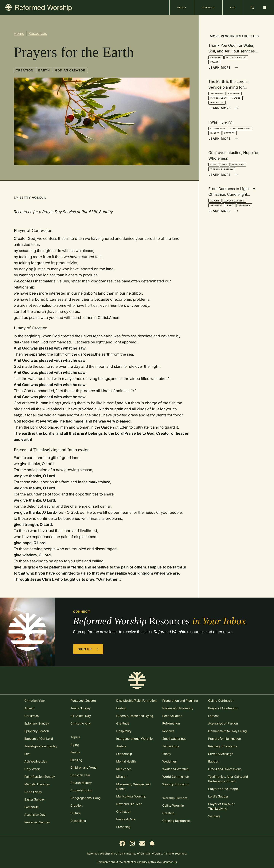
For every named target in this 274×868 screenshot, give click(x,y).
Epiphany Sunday (37, 723)
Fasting (121, 708)
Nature (236, 98)
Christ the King (81, 723)
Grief (214, 165)
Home (19, 33)
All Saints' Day (81, 716)
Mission (122, 777)
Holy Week (32, 769)
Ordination (124, 812)
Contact (208, 8)
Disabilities (78, 821)
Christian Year (80, 775)
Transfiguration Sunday (41, 746)
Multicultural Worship (131, 796)
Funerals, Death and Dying (135, 716)
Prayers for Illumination (225, 739)
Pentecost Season (83, 701)
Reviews (168, 731)
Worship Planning (222, 169)
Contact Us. (170, 862)
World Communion (176, 777)
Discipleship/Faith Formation (136, 701)
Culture (76, 813)
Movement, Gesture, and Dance (133, 786)
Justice (121, 746)
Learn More (223, 67)
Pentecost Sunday (37, 822)
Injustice (238, 165)
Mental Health (126, 761)
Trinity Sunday (80, 708)
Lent (27, 754)
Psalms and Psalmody (178, 708)
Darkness (216, 205)
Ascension (217, 94)
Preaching (123, 827)
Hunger (215, 133)
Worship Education (176, 784)
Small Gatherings (174, 739)
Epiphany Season (37, 731)
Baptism (214, 761)
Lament (213, 716)
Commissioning (81, 790)
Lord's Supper (218, 796)
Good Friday (33, 792)
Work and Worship (175, 769)
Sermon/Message (221, 754)
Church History (81, 783)
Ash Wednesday (36, 761)
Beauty (75, 752)
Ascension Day (35, 815)
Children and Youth (84, 767)
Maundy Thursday (37, 784)
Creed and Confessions (225, 769)
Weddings (169, 761)
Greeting (168, 813)
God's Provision (240, 128)
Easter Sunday (35, 799)
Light (230, 205)
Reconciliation (172, 716)
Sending (214, 816)
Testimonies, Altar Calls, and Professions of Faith (228, 779)
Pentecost (217, 103)
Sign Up (88, 649)
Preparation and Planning (180, 701)
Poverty (229, 133)
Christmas (31, 716)
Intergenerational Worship (135, 739)
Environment (219, 98)
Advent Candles (234, 201)
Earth (44, 70)
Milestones (124, 769)
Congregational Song (86, 798)
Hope (225, 165)
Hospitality (124, 731)
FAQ (233, 8)
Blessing (76, 760)
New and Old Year (129, 804)
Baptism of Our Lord (39, 739)
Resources (38, 33)
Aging (75, 745)
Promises (244, 205)
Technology (171, 746)
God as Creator (70, 70)
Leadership (124, 754)
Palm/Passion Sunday (40, 777)
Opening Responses (176, 821)
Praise (214, 62)
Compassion (218, 128)
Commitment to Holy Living (227, 731)
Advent (215, 201)
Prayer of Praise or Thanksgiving (221, 806)
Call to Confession (221, 701)
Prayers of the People (223, 789)
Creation (25, 70)
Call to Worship (173, 805)
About (182, 8)
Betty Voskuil (33, 198)
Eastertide (31, 807)
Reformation (171, 723)
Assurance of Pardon (223, 723)
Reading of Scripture (223, 746)
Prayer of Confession (223, 708)
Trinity (167, 754)
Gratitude (123, 723)
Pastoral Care (126, 819)
